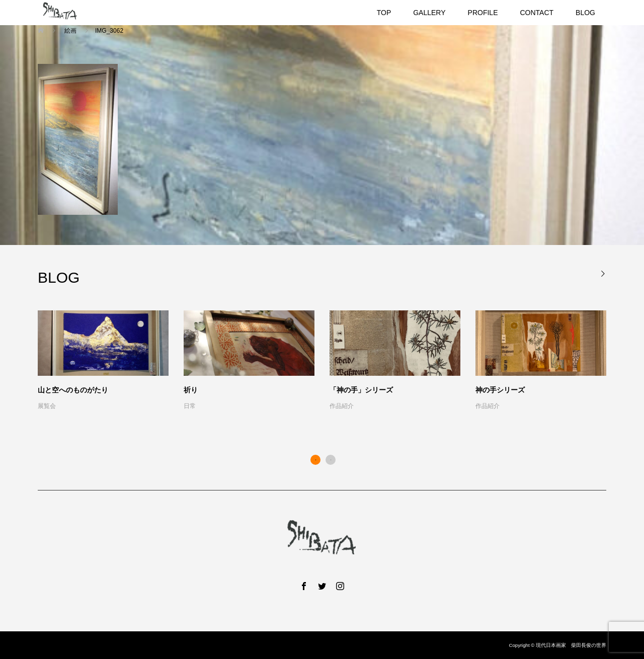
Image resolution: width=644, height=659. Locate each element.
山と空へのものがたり (73, 390)
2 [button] (331, 460)
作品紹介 (342, 406)
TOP (384, 13)
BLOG (585, 13)
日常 (190, 406)
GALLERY (429, 13)
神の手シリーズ (500, 390)
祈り (191, 390)
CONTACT (537, 13)
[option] (330, 361)
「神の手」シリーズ (361, 390)
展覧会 (47, 406)
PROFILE (483, 13)
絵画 (70, 31)
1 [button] (315, 460)
